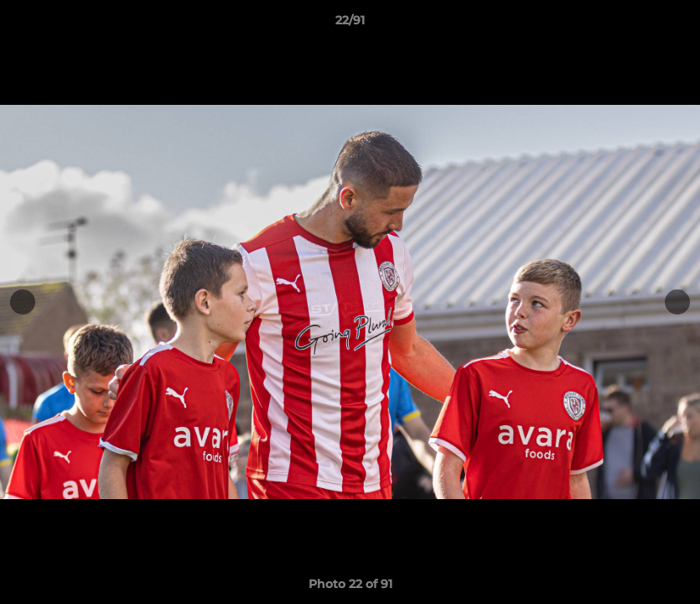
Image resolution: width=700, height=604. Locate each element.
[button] (670, 24)
